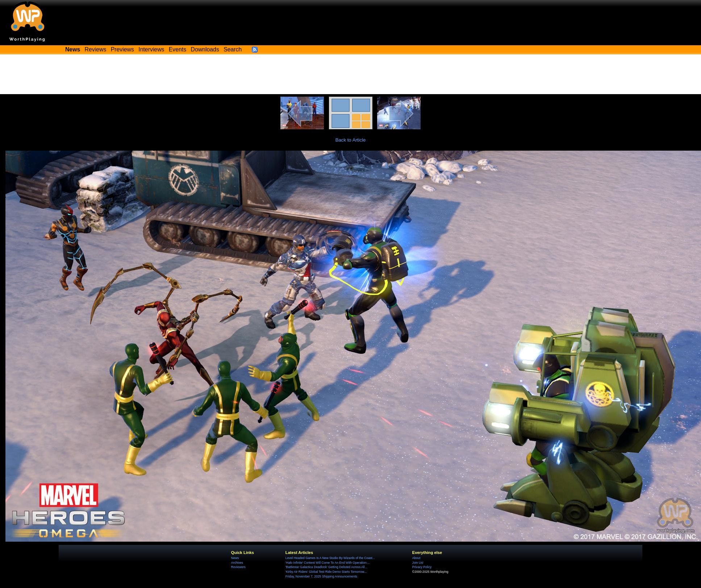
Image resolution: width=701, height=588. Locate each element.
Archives (237, 563)
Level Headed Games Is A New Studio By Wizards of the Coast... (330, 558)
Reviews (96, 49)
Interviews (151, 49)
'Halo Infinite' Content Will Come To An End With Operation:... (328, 563)
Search (233, 49)
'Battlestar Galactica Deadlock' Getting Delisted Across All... (326, 567)
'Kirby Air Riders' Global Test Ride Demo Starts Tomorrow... (326, 572)
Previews (122, 49)
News (235, 558)
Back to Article (351, 140)
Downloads (205, 49)
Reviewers (238, 567)
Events (178, 49)
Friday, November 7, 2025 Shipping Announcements (321, 576)
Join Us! (418, 563)
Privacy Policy (422, 567)
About (416, 558)
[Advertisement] (351, 74)
